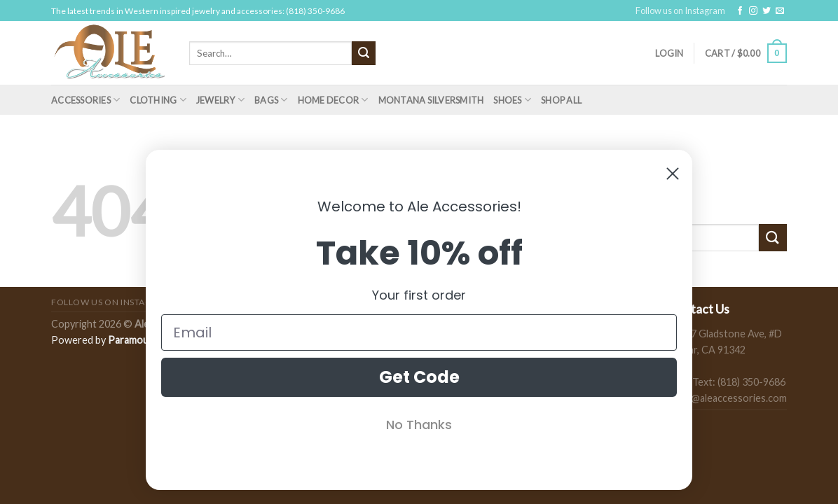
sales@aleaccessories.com (728, 398)
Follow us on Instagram (680, 10)
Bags (271, 100)
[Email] (419, 332)
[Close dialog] (673, 174)
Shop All (561, 100)
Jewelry (220, 100)
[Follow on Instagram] (753, 11)
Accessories (85, 100)
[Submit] (364, 53)
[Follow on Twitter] (767, 11)
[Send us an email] (780, 11)
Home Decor (333, 100)
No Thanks (419, 425)
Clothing (158, 100)
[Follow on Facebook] (740, 11)
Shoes (512, 100)
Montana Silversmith (431, 100)
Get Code (419, 377)
